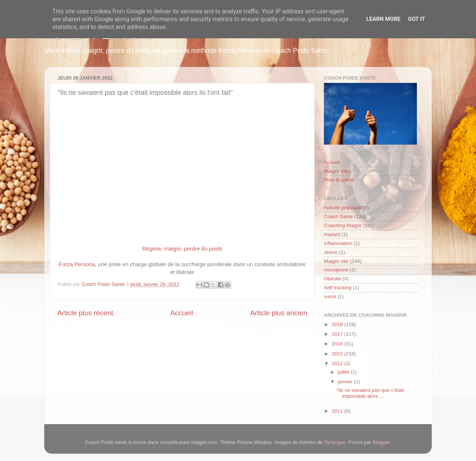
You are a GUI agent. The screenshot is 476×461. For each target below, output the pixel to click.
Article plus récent (85, 313)
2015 (338, 354)
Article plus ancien (279, 313)
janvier (346, 382)
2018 (338, 324)
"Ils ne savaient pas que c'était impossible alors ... (370, 393)
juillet (344, 372)
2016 (338, 344)
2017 (338, 334)
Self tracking (338, 288)
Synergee (335, 442)
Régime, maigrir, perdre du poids (182, 249)
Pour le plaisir (339, 180)
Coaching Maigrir (343, 225)
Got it (416, 19)
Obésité (333, 279)
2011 (338, 411)
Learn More (383, 19)
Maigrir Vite (337, 171)
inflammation (338, 243)
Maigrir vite (336, 261)
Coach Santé (338, 217)
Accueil (182, 313)
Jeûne (331, 252)
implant (332, 234)
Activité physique (343, 208)
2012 (338, 363)
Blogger (381, 442)
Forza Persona (77, 264)
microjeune (336, 270)
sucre (330, 296)
